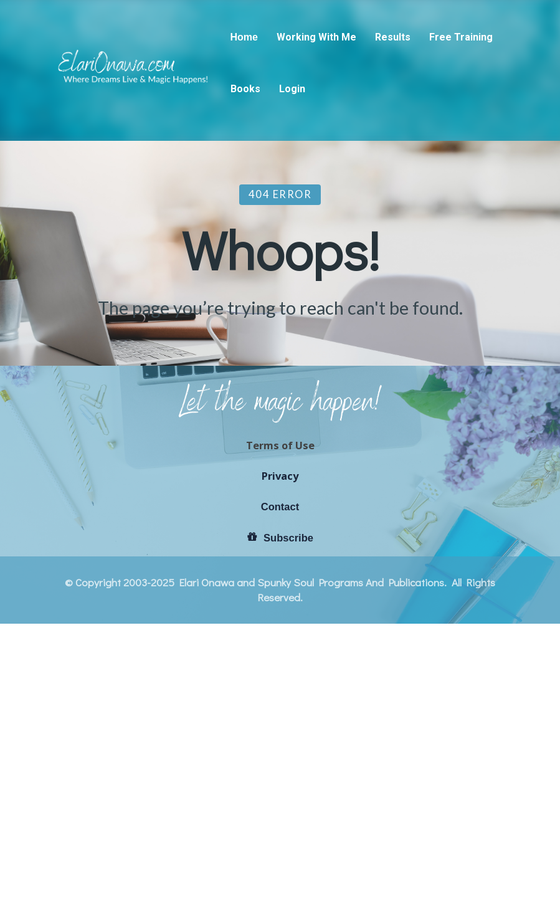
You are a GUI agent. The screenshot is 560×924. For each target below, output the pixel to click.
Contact (280, 731)
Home (244, 37)
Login (292, 89)
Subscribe (280, 762)
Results (393, 37)
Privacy (280, 700)
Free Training (461, 37)
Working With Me (316, 37)
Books (245, 89)
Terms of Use (280, 669)
